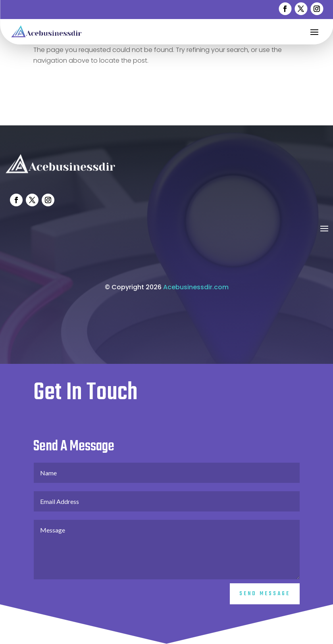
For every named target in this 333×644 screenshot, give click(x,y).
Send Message (265, 605)
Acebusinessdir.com (196, 298)
